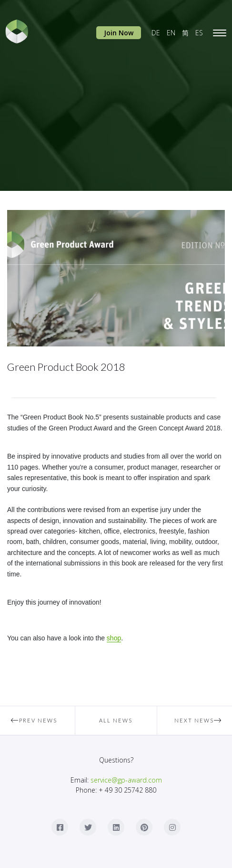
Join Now (119, 33)
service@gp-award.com (126, 780)
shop (114, 638)
